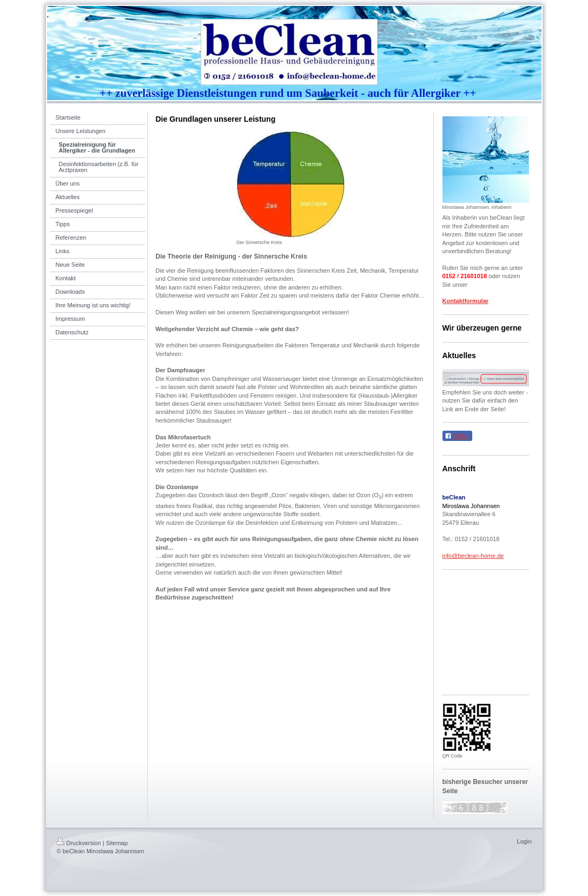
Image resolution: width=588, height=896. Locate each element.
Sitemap (117, 843)
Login (524, 841)
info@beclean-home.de (473, 556)
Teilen (457, 436)
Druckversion (79, 843)
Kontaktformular (466, 301)
